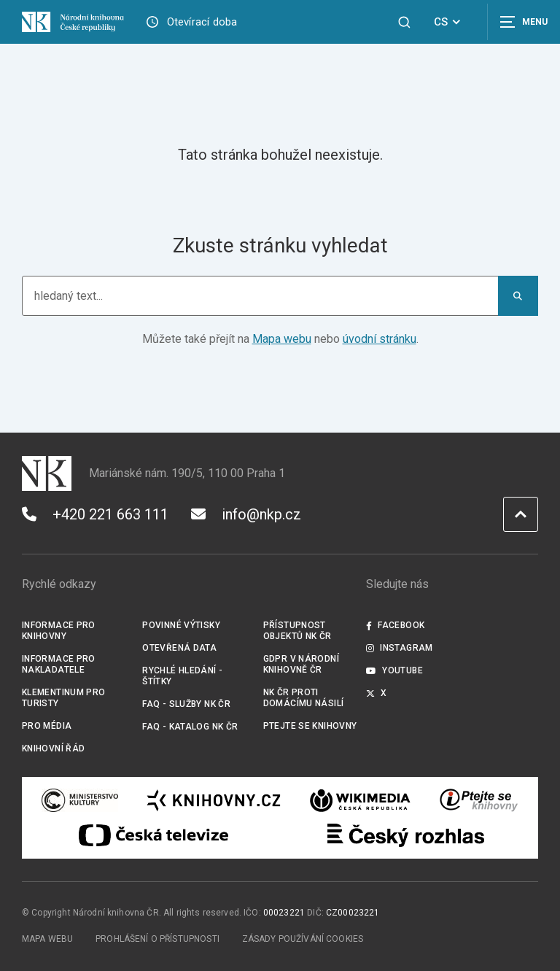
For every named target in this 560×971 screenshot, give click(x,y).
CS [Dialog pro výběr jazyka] (450, 22)
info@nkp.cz (246, 514)
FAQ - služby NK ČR (186, 704)
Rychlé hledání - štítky (182, 676)
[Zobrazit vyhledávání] (404, 22)
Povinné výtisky (181, 625)
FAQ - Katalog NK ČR (190, 727)
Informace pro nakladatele (59, 664)
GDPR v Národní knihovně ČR (301, 664)
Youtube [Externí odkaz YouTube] (394, 670)
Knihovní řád (54, 748)
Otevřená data (179, 648)
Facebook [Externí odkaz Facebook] (395, 625)
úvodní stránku (380, 339)
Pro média (47, 726)
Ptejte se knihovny (310, 726)
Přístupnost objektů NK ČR (297, 631)
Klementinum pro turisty (64, 698)
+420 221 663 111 (95, 514)
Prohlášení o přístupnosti (157, 939)
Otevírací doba (202, 22)
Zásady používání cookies (303, 939)
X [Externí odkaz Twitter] (377, 693)
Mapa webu (282, 339)
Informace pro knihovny (59, 631)
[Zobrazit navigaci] (524, 22)
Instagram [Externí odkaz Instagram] (400, 648)
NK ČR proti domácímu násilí (304, 698)
